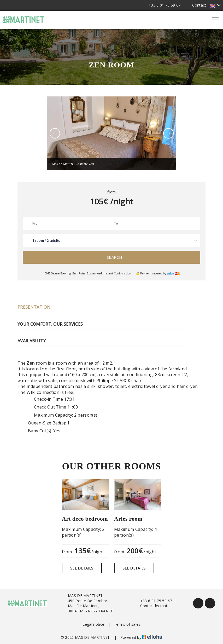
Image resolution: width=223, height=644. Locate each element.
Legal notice (93, 624)
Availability (32, 341)
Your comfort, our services (50, 324)
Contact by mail (151, 606)
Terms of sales (127, 624)
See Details (82, 568)
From (36, 223)
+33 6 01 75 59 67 (153, 601)
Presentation (34, 307)
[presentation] (55, 133)
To (116, 223)
